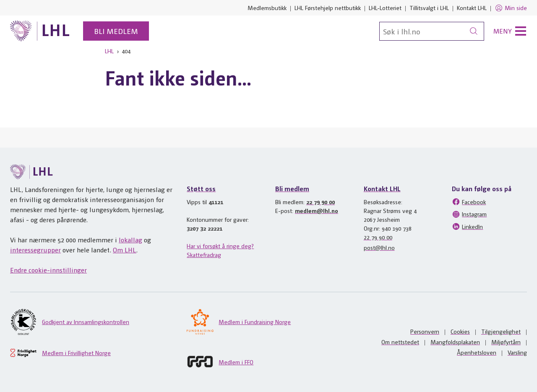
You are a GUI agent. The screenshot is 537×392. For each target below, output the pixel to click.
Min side (511, 8)
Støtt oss (201, 188)
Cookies (460, 331)
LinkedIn (467, 226)
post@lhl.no (379, 247)
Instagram (469, 214)
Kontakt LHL (472, 8)
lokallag (130, 240)
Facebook (469, 202)
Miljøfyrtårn (506, 342)
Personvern (425, 331)
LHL (109, 51)
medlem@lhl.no (317, 210)
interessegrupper (35, 250)
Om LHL (125, 250)
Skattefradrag (204, 254)
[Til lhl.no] (40, 31)
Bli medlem (116, 31)
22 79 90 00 (321, 202)
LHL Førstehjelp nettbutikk (328, 8)
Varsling (517, 352)
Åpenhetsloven (477, 352)
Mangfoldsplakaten (455, 342)
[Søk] (432, 31)
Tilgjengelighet (501, 331)
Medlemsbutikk (267, 8)
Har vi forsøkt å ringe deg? (220, 246)
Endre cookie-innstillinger (48, 270)
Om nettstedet (400, 342)
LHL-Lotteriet (385, 8)
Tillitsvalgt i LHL (429, 8)
